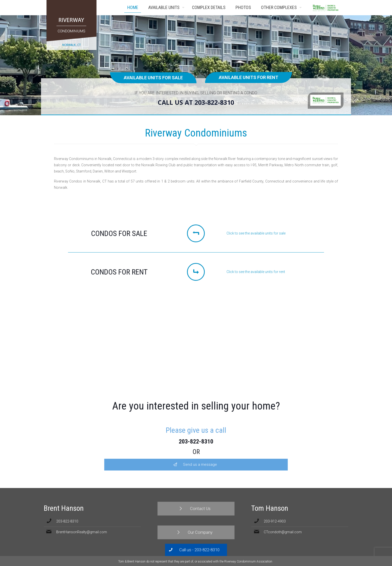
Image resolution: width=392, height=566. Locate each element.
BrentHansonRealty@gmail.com (82, 532)
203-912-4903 (275, 521)
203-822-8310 (196, 441)
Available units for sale (153, 78)
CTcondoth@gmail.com (283, 532)
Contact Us (338, 8)
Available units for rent (248, 77)
